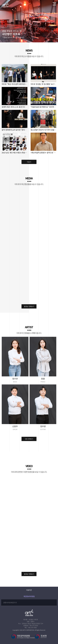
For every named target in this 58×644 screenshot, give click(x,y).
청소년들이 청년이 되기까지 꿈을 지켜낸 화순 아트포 (43, 130)
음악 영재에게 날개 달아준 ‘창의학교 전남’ (14, 130)
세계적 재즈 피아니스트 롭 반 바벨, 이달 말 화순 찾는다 (14, 107)
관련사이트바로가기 (10, 603)
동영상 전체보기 (29, 306)
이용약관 (29, 590)
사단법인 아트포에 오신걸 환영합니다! (5, 5)
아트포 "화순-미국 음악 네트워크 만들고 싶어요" (14, 84)
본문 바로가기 (0, 0)
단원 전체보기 (29, 439)
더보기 (29, 162)
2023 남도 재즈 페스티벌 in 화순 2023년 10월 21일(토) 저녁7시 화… (14, 153)
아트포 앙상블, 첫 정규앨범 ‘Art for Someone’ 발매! (43, 84)
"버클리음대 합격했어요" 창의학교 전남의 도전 (43, 107)
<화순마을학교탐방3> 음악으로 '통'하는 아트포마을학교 (43, 153)
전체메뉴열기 (54, 3)
